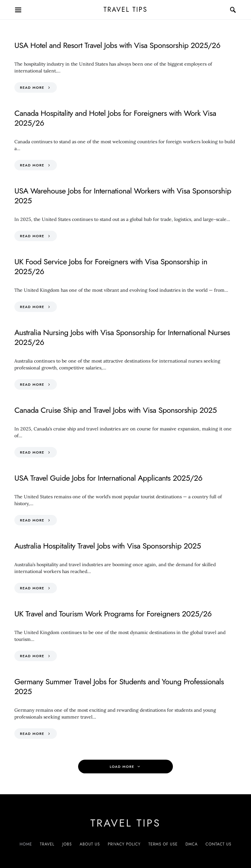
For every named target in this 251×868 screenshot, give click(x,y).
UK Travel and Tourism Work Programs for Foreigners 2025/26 (113, 614)
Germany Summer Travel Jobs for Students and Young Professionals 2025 (119, 686)
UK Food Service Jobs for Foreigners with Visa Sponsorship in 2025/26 (111, 266)
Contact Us (218, 844)
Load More (122, 767)
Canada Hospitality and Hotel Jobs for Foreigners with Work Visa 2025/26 (115, 118)
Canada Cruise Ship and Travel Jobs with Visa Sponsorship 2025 (116, 410)
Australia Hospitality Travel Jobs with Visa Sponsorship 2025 (108, 546)
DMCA (191, 844)
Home (26, 844)
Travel (47, 844)
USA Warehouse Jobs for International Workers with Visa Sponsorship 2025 (123, 196)
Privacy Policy (124, 844)
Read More (32, 87)
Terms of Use (163, 844)
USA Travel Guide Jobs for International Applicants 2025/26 (108, 478)
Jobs (67, 844)
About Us (90, 844)
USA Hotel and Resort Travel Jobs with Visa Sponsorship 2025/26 (117, 45)
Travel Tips (126, 10)
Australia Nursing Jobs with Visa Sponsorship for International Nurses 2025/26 (122, 337)
